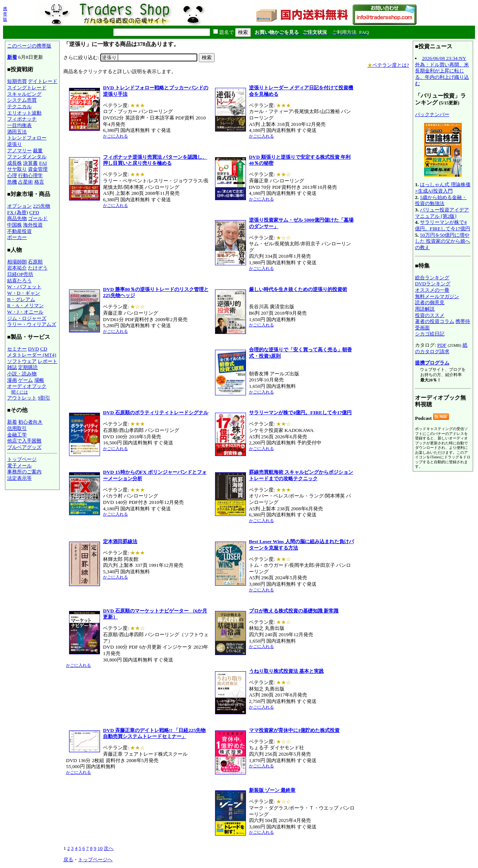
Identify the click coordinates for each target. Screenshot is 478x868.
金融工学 (17, 435)
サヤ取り (17, 169)
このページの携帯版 (29, 46)
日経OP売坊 (20, 274)
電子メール (19, 466)
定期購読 (28, 367)
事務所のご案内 (24, 472)
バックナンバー (432, 114)
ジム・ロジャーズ (27, 318)
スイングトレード (27, 88)
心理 (12, 175)
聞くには (20, 392)
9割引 (44, 398)
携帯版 (5, 14)
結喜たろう (19, 281)
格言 (39, 182)
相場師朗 (17, 262)
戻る (68, 860)
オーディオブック (27, 386)
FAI (43, 163)
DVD (33, 349)
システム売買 (22, 100)
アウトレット (22, 398)
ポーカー (17, 237)
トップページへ (95, 860)
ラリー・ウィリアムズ (32, 324)
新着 (12, 57)
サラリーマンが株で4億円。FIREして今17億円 (443, 225)
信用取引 (17, 428)
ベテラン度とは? (388, 65)
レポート (48, 361)
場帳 (39, 380)
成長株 (15, 163)
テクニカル (19, 106)
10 (100, 848)
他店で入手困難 (24, 441)
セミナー (17, 349)
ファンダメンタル (27, 157)
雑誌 (12, 367)
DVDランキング (433, 284)
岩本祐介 (17, 268)
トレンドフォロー (27, 138)
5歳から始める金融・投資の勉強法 (441, 201)
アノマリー (19, 151)
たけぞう (38, 268)
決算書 (30, 163)
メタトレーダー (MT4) (32, 355)
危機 (12, 182)
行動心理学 (30, 175)
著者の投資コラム (435, 321)
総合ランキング (432, 278)
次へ (109, 848)
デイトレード (43, 81)
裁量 (38, 151)
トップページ (22, 459)
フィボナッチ (22, 119)
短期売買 (17, 81)
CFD (34, 212)
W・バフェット (24, 287)
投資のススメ (430, 315)
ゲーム (25, 380)
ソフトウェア (22, 361)
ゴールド (38, 218)
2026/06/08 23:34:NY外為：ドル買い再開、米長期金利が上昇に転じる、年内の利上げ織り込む (442, 71)
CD (44, 349)
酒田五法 (17, 132)
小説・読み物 (22, 374)
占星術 (25, 182)
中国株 (15, 225)
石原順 (35, 262)
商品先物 (17, 218)
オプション (19, 206)
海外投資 (33, 225)
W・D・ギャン (24, 293)
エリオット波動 (24, 113)
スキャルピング (24, 94)
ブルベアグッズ (24, 447)
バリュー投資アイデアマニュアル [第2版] (442, 213)
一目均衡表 (19, 125)
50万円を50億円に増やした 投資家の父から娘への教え (443, 241)
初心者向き (30, 422)
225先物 (41, 206)
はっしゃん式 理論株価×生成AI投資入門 (443, 188)
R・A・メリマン (25, 305)
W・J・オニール (25, 312)
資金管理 (38, 169)
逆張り (15, 144)
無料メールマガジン (437, 296)
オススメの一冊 (432, 290)
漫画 (12, 380)
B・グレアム (21, 299)
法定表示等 (19, 478)
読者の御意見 (430, 302)
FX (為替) (18, 212)
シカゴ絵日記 (430, 334)
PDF (442, 345)
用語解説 (425, 309)
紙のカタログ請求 (441, 348)
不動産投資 (19, 231)
